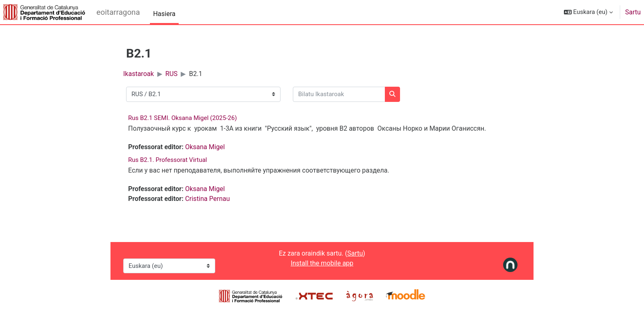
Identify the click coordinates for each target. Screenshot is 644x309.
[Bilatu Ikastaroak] (339, 94)
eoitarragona (118, 12)
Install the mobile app (322, 263)
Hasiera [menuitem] (164, 14)
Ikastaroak (139, 74)
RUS (172, 74)
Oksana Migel (205, 147)
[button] (588, 12)
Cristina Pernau (208, 199)
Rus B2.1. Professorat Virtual (168, 160)
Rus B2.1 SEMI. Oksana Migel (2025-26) (183, 118)
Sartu (633, 12)
